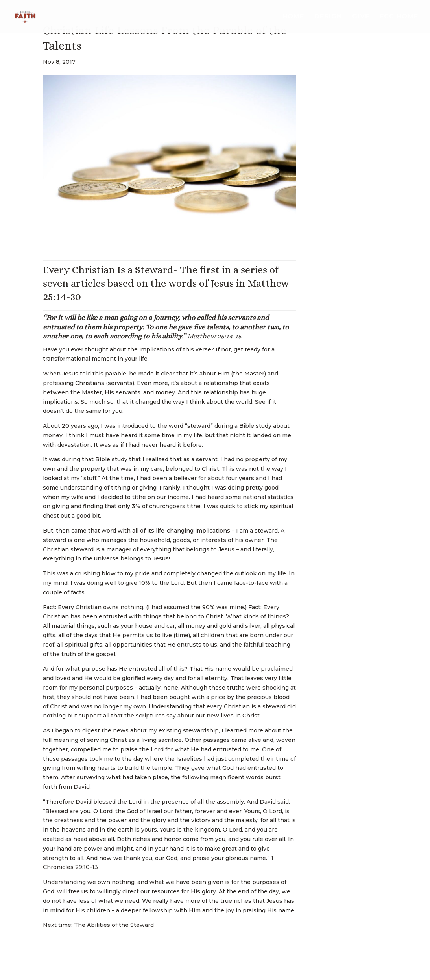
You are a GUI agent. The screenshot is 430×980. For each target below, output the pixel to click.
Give (361, 17)
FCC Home (399, 17)
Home (293, 17)
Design (328, 17)
